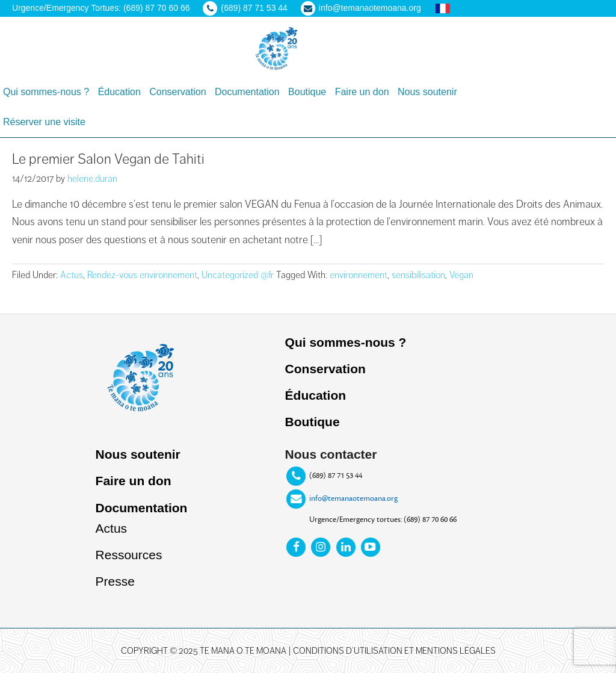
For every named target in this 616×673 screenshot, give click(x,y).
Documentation (142, 508)
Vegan (461, 275)
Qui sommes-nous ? (346, 342)
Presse (115, 581)
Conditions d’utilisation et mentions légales (394, 651)
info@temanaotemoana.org (353, 498)
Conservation (325, 369)
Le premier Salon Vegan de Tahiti (108, 159)
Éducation (316, 395)
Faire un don (134, 481)
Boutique (313, 422)
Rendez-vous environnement (142, 275)
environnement (359, 275)
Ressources (129, 555)
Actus (72, 275)
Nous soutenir (138, 454)
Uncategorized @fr (238, 275)
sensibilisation (418, 275)
